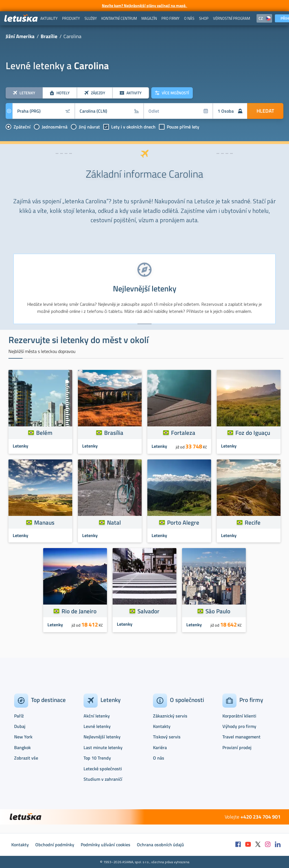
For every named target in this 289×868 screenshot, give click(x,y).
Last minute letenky (103, 747)
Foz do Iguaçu (253, 433)
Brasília (114, 433)
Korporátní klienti (239, 716)
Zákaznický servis (170, 716)
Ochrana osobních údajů (160, 845)
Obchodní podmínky (55, 845)
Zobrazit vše (26, 758)
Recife (253, 522)
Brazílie (49, 36)
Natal (114, 522)
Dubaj (20, 726)
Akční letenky (97, 716)
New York (23, 737)
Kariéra (160, 747)
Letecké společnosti (103, 769)
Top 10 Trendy (97, 758)
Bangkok (22, 747)
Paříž (19, 716)
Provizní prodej (237, 747)
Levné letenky (97, 726)
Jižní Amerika (20, 36)
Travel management (241, 737)
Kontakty (162, 726)
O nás (159, 758)
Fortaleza (183, 433)
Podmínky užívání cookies (106, 845)
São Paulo (218, 611)
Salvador (148, 611)
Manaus (44, 522)
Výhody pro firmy (239, 726)
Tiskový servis (167, 737)
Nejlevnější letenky (102, 737)
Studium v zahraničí (103, 779)
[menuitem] (49, 18)
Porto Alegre (183, 522)
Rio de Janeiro (79, 611)
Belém (44, 433)
